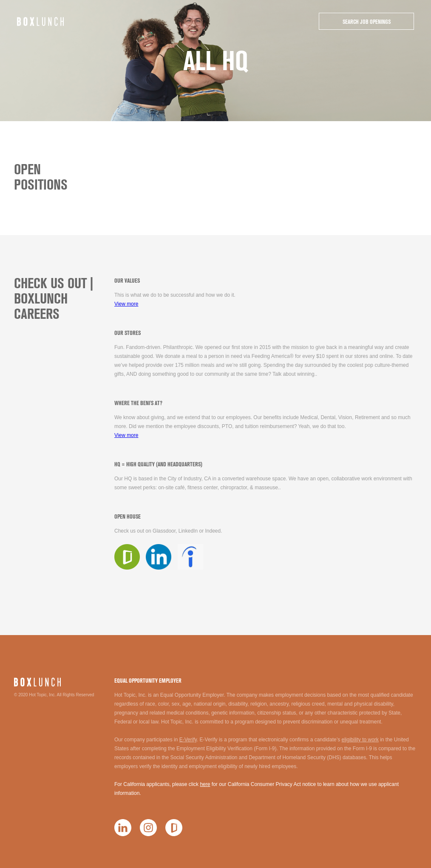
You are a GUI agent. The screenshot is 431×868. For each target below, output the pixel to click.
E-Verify (188, 740)
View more (126, 304)
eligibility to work (360, 740)
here (205, 784)
